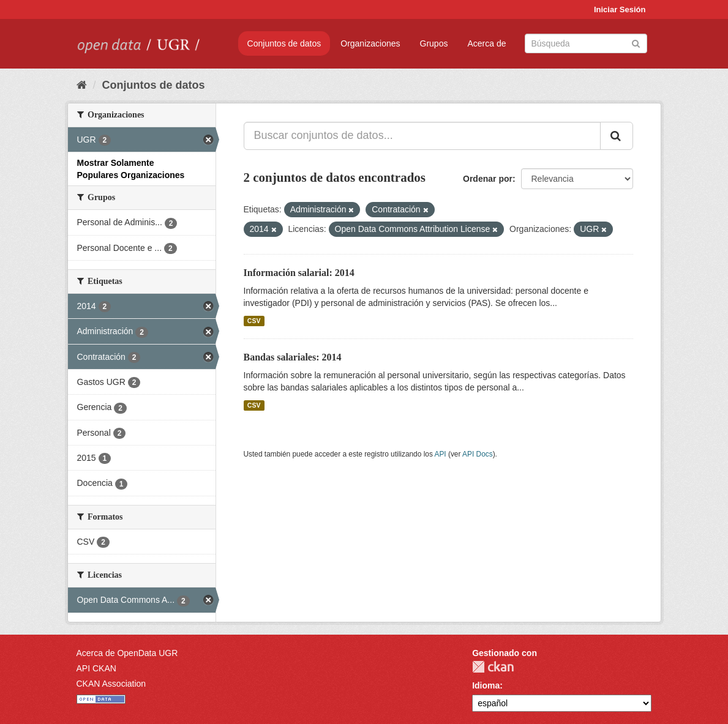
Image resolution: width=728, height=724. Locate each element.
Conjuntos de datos (284, 43)
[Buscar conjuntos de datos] (586, 43)
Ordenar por (488, 179)
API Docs (478, 454)
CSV (254, 321)
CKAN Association (111, 684)
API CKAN (96, 668)
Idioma (486, 685)
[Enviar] (636, 43)
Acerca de (486, 43)
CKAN (493, 667)
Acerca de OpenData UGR (127, 653)
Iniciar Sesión (620, 9)
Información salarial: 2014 (299, 273)
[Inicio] (82, 85)
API (440, 454)
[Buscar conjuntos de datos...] (422, 136)
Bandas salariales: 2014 (293, 357)
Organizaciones (370, 43)
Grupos (434, 43)
